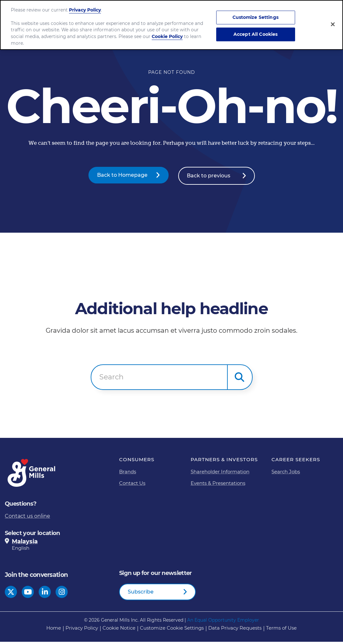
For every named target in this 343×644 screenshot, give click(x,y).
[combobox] (159, 379)
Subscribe (141, 594)
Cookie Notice (119, 630)
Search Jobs (286, 473)
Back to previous (209, 178)
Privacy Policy (85, 10)
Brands (128, 473)
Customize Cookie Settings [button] (172, 630)
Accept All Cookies (256, 34)
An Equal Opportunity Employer (223, 622)
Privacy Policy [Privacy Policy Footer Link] (82, 630)
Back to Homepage (122, 178)
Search (111, 379)
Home (54, 630)
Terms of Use (281, 630)
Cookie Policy (167, 36)
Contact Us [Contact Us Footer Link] (132, 485)
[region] (171, 25)
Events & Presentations (218, 485)
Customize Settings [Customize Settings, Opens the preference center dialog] (255, 18)
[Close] (333, 24)
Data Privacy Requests (235, 630)
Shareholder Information (220, 473)
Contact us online (27, 518)
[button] (240, 379)
